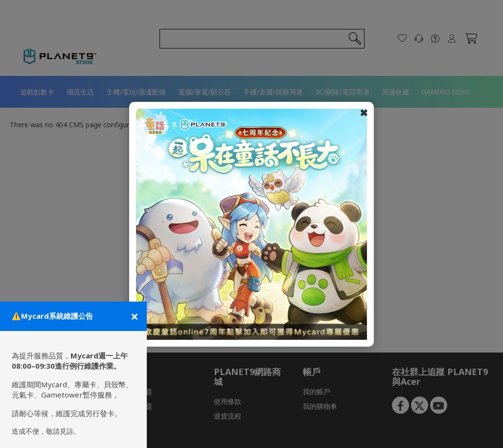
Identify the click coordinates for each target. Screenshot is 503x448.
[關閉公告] (134, 316)
